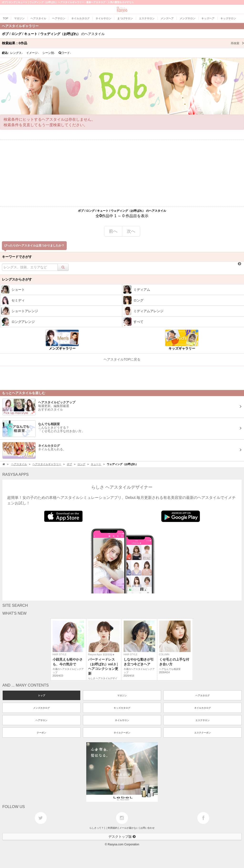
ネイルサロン (122, 720)
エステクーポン (203, 733)
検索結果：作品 (123, 43)
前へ (113, 231)
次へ (131, 231)
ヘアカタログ (203, 695)
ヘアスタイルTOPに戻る (122, 359)
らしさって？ (97, 828)
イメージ (33, 53)
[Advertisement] (122, 173)
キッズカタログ (122, 708)
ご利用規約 (112, 828)
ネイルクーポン (122, 733)
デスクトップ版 (122, 837)
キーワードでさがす (17, 257)
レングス (17, 53)
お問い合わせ (147, 828)
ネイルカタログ (203, 708)
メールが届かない (129, 828)
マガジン (122, 695)
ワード (65, 53)
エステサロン (203, 720)
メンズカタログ (41, 708)
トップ (41, 695)
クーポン (41, 733)
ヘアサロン (41, 720)
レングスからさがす (17, 279)
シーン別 (49, 53)
